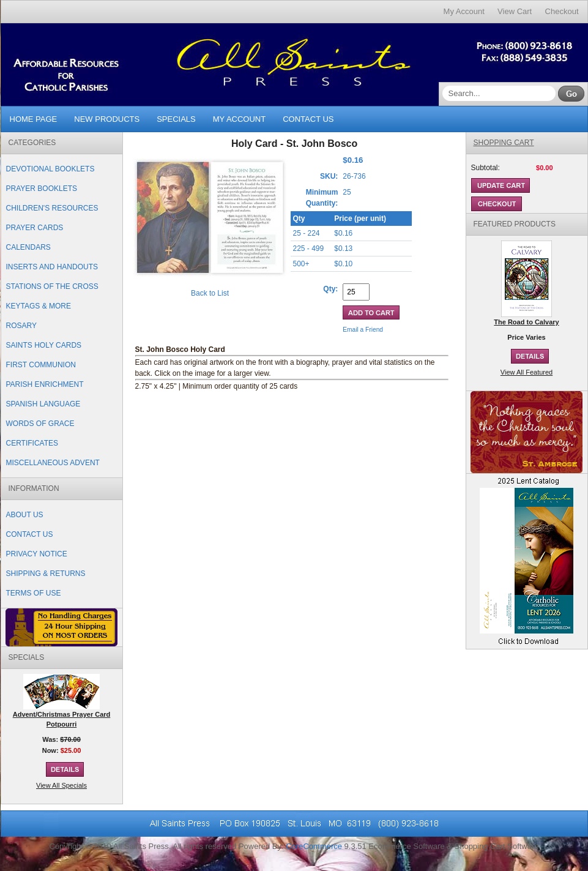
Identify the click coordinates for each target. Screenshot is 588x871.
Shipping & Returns (46, 574)
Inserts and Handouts (52, 267)
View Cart (515, 11)
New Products (107, 119)
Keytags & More (39, 306)
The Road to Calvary (526, 322)
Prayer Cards (35, 228)
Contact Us (308, 119)
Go (571, 94)
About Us (25, 515)
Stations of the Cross (52, 286)
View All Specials (61, 785)
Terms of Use (34, 593)
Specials (176, 119)
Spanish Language (43, 404)
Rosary (21, 326)
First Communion (41, 365)
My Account (464, 11)
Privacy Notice (37, 554)
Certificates (32, 443)
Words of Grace (40, 424)
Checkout (562, 11)
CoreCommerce (314, 846)
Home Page (34, 119)
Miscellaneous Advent (53, 463)
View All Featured (527, 372)
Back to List (210, 293)
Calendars (28, 247)
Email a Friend (363, 330)
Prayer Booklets (42, 189)
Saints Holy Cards (44, 345)
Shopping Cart (504, 143)
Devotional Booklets (50, 169)
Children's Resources (52, 208)
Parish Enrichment (45, 384)
